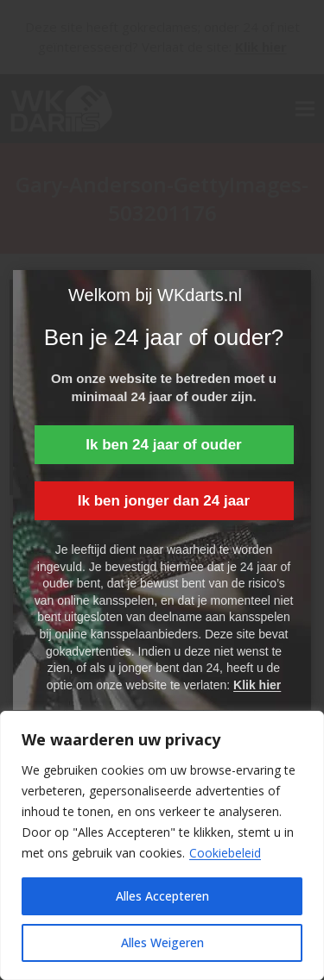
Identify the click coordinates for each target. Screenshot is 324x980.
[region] (162, 845)
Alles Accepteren (162, 896)
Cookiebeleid (225, 853)
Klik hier (257, 685)
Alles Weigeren (162, 942)
